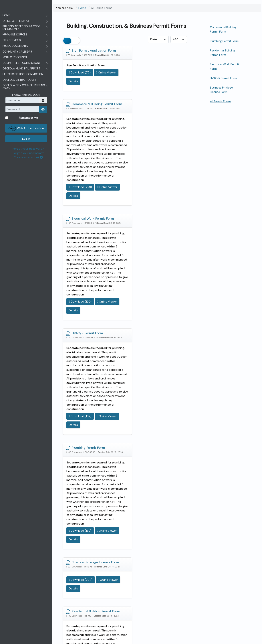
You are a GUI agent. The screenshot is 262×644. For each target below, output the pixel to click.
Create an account (233, 630)
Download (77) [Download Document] (80, 76)
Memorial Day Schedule (101, 596)
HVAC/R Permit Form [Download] (149, 181)
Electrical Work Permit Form (225, 66)
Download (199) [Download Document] (80, 533)
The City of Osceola (163, 640)
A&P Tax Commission (107, 589)
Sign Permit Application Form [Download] (91, 51)
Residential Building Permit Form (223, 53)
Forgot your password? (235, 621)
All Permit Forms (221, 101)
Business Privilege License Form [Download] (153, 310)
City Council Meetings (94, 577)
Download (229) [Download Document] (145, 149)
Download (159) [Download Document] (80, 403)
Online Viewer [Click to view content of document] (79, 85)
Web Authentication (233, 601)
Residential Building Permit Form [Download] (89, 437)
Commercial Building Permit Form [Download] (154, 53)
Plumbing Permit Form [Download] (86, 308)
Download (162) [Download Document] (144, 276)
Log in (233, 611)
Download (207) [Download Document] (145, 332)
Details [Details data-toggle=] (99, 85)
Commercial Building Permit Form (223, 29)
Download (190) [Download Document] (80, 276)
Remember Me (228, 590)
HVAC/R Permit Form (223, 78)
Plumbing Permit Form (224, 41)
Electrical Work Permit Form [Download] (90, 181)
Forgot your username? (235, 626)
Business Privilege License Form (221, 90)
